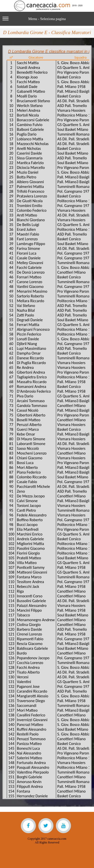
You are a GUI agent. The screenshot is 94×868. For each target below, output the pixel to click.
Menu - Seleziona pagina (34, 21)
